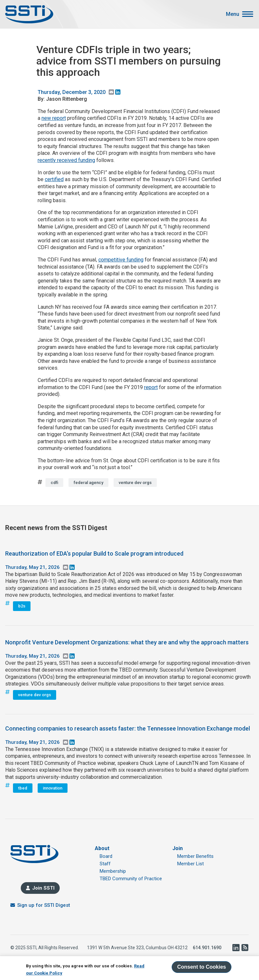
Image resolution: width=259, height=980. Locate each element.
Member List (191, 864)
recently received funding (66, 160)
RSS (245, 948)
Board (106, 856)
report (151, 387)
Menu (233, 14)
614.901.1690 (207, 948)
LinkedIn (236, 948)
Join (178, 848)
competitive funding (121, 260)
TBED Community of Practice (131, 879)
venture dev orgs (135, 483)
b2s (22, 606)
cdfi (54, 483)
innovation (53, 788)
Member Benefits (195, 856)
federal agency (88, 483)
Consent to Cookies (202, 967)
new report (54, 118)
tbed (23, 788)
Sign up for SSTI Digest (44, 905)
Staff (105, 864)
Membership (113, 871)
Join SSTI (43, 888)
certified (54, 179)
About (102, 848)
